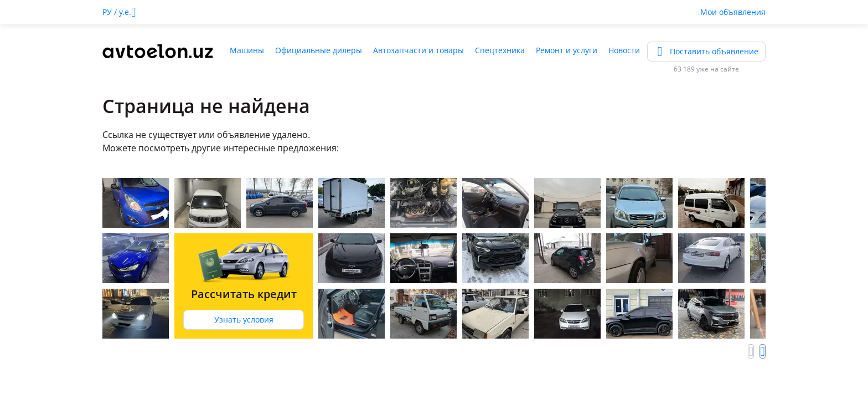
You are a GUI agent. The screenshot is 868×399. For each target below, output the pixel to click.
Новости (624, 50)
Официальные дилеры (319, 50)
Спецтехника (500, 50)
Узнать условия (244, 319)
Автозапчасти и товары (418, 50)
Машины (247, 50)
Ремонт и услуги (567, 50)
